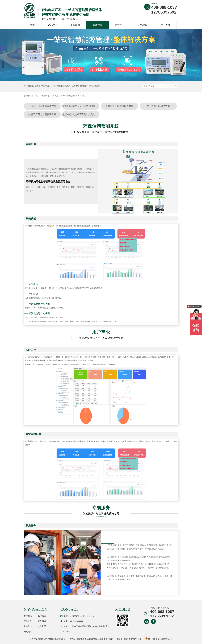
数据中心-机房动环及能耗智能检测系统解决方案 (87, 114)
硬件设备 (42, 621)
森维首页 (28, 616)
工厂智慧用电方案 (79, 86)
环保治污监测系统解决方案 (74, 96)
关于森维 (165, 25)
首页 (33, 25)
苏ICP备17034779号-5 (132, 639)
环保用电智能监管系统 (61, 86)
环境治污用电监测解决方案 (42, 106)
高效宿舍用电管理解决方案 (120, 106)
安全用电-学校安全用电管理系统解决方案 (84, 106)
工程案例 (75, 25)
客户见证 (28, 626)
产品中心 (53, 25)
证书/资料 (143, 25)
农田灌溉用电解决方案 (158, 106)
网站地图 (28, 632)
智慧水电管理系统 (42, 86)
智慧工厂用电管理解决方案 (42, 114)
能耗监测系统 (94, 86)
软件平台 (120, 25)
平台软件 (28, 621)
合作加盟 (42, 626)
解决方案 (98, 25)
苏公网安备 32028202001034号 (159, 639)
